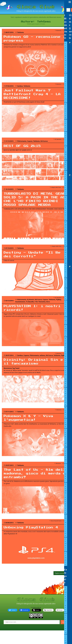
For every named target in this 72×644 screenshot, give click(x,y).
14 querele (66, 190)
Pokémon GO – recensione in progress (35, 39)
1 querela (66, 30)
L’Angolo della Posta (56, 190)
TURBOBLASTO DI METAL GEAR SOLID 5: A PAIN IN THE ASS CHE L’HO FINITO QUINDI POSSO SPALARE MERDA (32, 205)
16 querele (66, 476)
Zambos (20, 87)
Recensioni (59, 30)
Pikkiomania (22, 143)
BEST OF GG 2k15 (25, 148)
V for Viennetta (40, 311)
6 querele (66, 534)
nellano (42, 366)
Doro (48, 311)
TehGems (20, 32)
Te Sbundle (30, 311)
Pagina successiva (61, 587)
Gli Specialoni (58, 142)
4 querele (66, 364)
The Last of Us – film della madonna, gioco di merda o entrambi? (32, 486)
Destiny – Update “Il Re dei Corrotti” (32, 263)
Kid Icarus (44, 143)
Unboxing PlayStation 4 (35, 541)
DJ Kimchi (30, 309)
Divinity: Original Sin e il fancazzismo (35, 372)
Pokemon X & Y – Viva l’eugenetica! (32, 430)
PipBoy (59, 309)
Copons (30, 143)
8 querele (66, 307)
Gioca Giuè (36, 7)
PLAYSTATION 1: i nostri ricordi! (26, 318)
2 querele (66, 142)
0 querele (66, 85)
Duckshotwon (20, 311)
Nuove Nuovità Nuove (56, 534)
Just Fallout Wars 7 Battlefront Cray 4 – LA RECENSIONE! (32, 96)
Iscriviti (64, 636)
